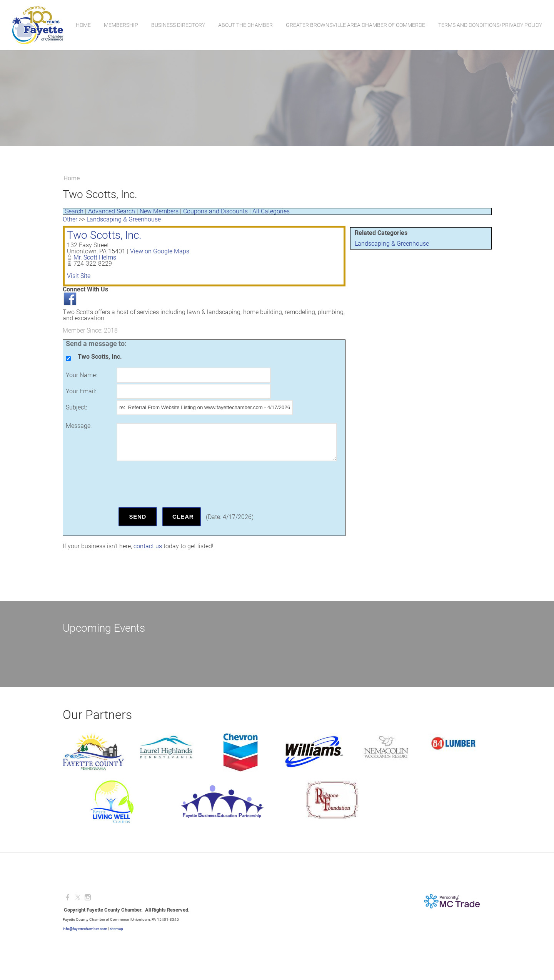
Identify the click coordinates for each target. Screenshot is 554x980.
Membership (121, 25)
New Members (159, 211)
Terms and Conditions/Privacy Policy (490, 25)
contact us (148, 546)
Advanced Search (112, 211)
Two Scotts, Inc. (104, 235)
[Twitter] (78, 898)
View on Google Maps (160, 251)
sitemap (116, 929)
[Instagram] (88, 898)
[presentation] (175, 484)
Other (70, 219)
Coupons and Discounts (215, 211)
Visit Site (79, 276)
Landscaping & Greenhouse (392, 244)
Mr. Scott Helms (95, 257)
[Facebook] (68, 898)
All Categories (271, 211)
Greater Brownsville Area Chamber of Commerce (355, 25)
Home (83, 25)
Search (74, 211)
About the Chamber (245, 25)
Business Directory (178, 25)
